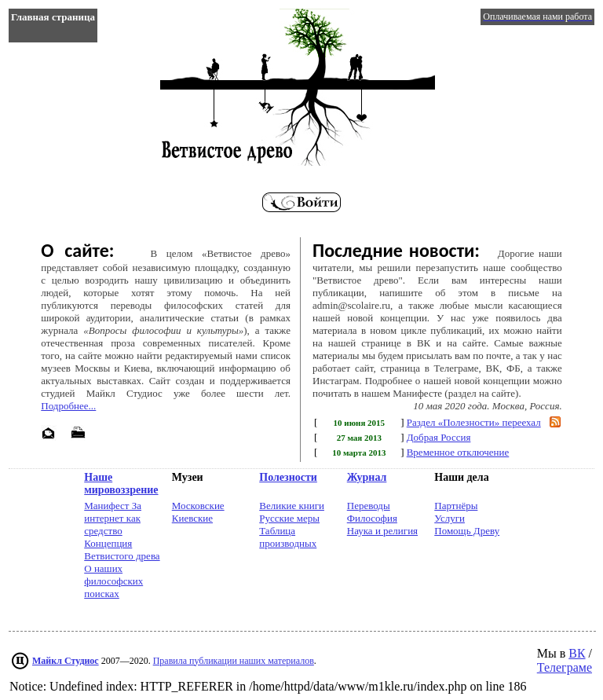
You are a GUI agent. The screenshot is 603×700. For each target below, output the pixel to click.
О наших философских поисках (113, 581)
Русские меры (289, 518)
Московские (198, 506)
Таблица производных (288, 537)
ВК (577, 653)
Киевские (192, 518)
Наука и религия (382, 531)
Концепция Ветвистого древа (122, 550)
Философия (372, 518)
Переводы (369, 506)
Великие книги (292, 506)
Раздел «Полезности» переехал (474, 422)
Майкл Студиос (66, 661)
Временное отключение (458, 452)
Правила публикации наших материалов (234, 661)
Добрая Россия (439, 437)
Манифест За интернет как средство (113, 518)
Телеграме (565, 667)
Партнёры (456, 506)
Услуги (450, 518)
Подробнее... (68, 406)
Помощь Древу (467, 531)
